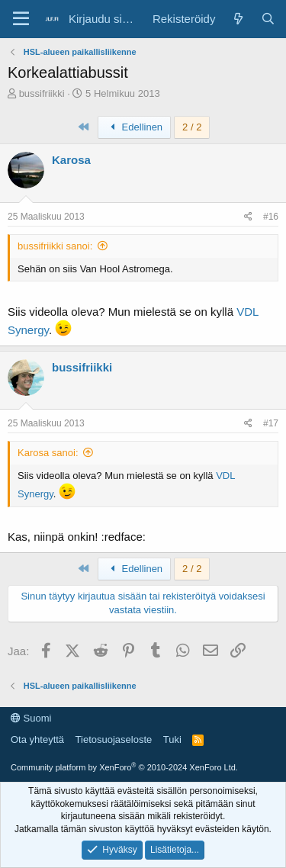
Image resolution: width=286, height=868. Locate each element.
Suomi (31, 718)
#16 (271, 217)
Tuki (172, 739)
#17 (271, 423)
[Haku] (268, 19)
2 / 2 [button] (192, 127)
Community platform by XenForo (124, 767)
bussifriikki (42, 93)
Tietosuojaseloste (114, 739)
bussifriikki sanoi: (55, 246)
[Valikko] (21, 19)
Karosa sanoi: (48, 453)
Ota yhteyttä (37, 739)
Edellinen (134, 127)
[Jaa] (248, 217)
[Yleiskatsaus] (238, 19)
